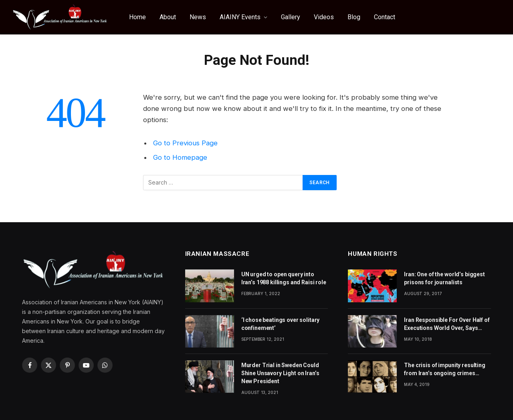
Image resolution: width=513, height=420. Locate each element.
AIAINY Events (240, 17)
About (168, 17)
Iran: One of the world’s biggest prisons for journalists (444, 278)
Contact (385, 17)
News (198, 17)
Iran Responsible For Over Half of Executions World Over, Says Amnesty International (447, 324)
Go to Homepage (180, 157)
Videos (324, 17)
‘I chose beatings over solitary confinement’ (281, 324)
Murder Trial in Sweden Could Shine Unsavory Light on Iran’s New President (280, 373)
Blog (354, 17)
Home (137, 17)
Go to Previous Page (185, 143)
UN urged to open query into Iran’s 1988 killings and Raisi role (284, 278)
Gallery (291, 17)
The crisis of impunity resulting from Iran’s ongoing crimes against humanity (445, 370)
